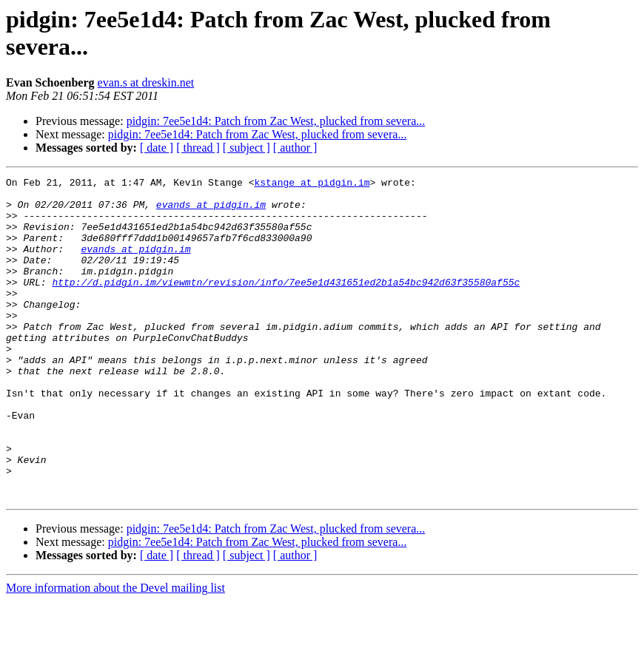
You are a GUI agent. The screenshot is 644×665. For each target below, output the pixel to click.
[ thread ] (198, 148)
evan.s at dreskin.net (146, 82)
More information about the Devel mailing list (115, 652)
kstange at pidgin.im (312, 184)
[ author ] (295, 148)
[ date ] (157, 148)
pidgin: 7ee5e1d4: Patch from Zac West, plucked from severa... (276, 121)
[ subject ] (246, 148)
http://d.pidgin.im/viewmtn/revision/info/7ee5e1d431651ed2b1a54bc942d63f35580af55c (286, 304)
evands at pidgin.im (211, 211)
